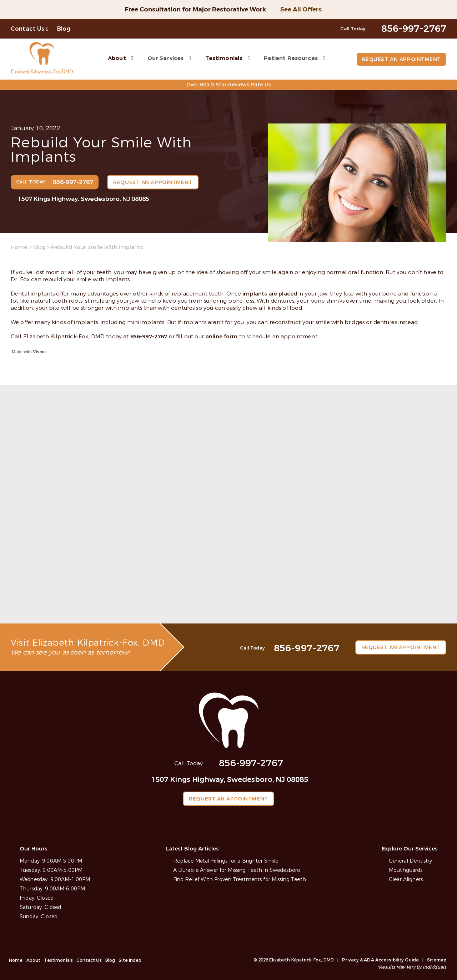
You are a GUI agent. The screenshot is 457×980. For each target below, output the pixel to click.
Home (19, 247)
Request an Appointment (401, 59)
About (117, 58)
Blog (64, 29)
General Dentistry (410, 861)
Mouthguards (406, 870)
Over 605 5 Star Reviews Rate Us (229, 85)
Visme (39, 352)
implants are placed (270, 294)
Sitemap (437, 960)
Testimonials (224, 58)
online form (222, 337)
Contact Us (28, 29)
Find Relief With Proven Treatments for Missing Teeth (240, 880)
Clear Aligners (406, 880)
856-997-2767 (149, 337)
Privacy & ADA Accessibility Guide (380, 960)
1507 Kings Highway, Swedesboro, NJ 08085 (84, 199)
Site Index (130, 960)
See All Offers (301, 9)
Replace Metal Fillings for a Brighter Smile (226, 861)
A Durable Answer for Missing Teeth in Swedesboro (237, 870)
